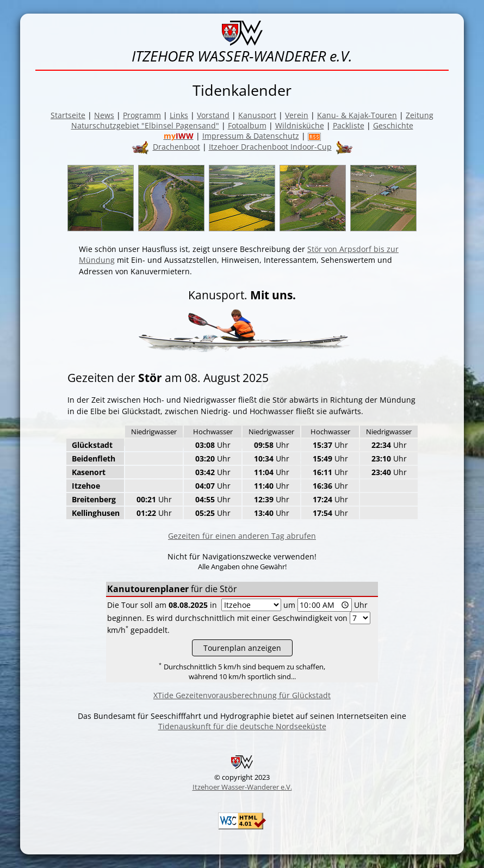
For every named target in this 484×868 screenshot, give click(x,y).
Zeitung (420, 115)
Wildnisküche (300, 125)
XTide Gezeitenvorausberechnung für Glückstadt (242, 695)
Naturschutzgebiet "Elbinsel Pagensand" (145, 125)
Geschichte (393, 125)
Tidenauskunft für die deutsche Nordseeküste (242, 726)
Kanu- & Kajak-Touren (357, 115)
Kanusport (257, 115)
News (104, 115)
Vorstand (213, 115)
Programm (142, 115)
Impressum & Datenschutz (251, 136)
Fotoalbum (247, 125)
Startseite (68, 115)
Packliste (349, 125)
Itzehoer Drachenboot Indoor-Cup (270, 147)
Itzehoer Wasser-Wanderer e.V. (242, 787)
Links (179, 115)
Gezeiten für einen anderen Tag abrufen (242, 536)
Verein (297, 115)
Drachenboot (176, 147)
